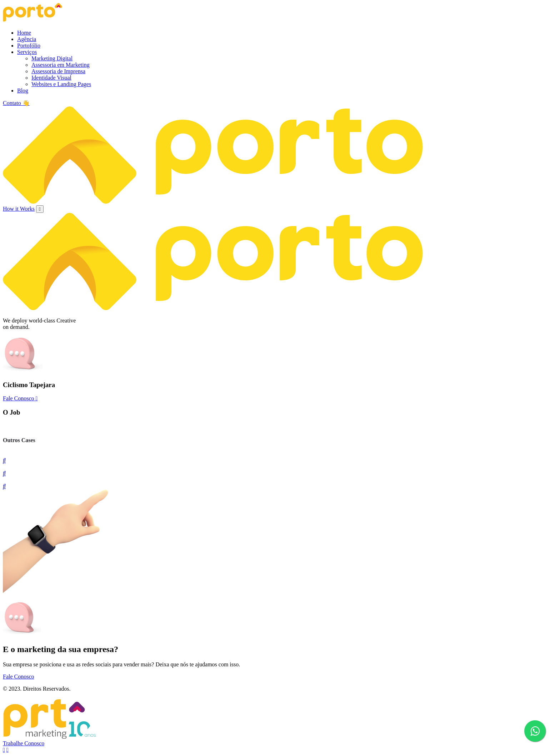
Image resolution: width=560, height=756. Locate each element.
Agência (27, 39)
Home (24, 33)
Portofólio (29, 46)
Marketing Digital (52, 58)
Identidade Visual (51, 78)
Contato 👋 (16, 103)
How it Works (19, 209)
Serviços (27, 52)
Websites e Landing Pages (61, 84)
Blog (23, 91)
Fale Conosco (20, 398)
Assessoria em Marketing (61, 65)
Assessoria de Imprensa (58, 71)
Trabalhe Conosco (24, 743)
